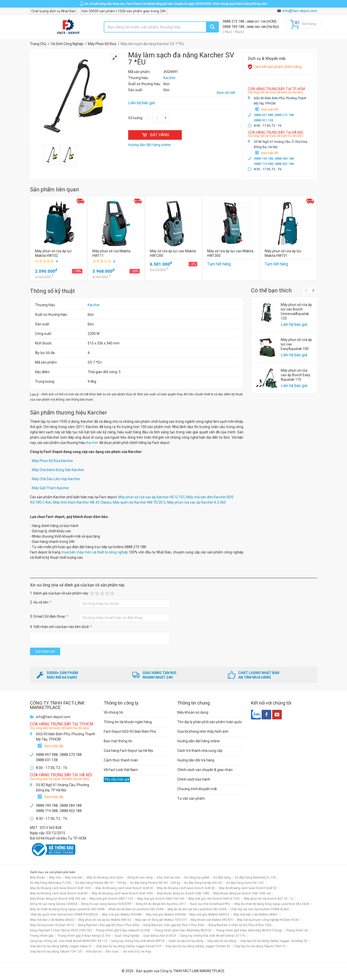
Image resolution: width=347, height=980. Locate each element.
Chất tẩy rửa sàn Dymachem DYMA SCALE (260, 909)
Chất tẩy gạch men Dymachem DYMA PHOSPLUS (64, 915)
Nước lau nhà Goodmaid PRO (210, 904)
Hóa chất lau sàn (168, 878)
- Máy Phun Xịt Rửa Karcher (52, 461)
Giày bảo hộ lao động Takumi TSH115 (260, 946)
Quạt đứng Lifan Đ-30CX (160, 936)
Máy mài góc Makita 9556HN (166, 915)
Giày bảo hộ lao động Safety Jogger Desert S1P (129, 946)
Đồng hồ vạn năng (140, 878)
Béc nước (112, 952)
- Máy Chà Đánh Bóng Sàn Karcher (57, 470)
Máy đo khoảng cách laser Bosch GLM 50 (248, 888)
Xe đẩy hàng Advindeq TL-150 (255, 878)
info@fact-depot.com (300, 11)
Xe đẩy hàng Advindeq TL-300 (51, 883)
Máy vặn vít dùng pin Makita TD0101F (161, 920)
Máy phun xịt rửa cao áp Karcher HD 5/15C (151, 497)
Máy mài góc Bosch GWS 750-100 (161, 899)
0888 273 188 (234, 21)
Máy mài (55, 878)
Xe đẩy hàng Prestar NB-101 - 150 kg (101, 883)
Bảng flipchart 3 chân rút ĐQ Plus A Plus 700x (240, 925)
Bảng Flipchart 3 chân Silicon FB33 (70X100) (61, 930)
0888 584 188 (256, 27)
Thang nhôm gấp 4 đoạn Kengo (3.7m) (84, 936)
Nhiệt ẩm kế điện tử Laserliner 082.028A (136, 909)
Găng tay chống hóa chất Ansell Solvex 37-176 (213, 936)
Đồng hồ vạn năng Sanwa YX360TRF (107, 904)
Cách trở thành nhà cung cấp (200, 751)
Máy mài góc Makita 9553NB (122, 915)
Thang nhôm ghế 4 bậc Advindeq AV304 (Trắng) (249, 930)
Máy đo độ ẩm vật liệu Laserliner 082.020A (197, 909)
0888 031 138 (256, 22)
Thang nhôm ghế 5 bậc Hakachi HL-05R (123, 930)
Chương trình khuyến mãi (197, 789)
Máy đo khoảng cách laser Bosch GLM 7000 (122, 893)
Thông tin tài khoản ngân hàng (128, 722)
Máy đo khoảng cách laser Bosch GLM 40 (186, 888)
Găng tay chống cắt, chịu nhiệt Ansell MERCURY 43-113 (68, 941)
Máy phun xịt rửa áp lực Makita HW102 (105, 920)
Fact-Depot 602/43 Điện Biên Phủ (130, 731)
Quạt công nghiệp (127, 936)
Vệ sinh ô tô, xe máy (137, 952)
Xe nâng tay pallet (197, 878)
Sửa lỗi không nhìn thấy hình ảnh (203, 731)
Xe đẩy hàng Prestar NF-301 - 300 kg (155, 883)
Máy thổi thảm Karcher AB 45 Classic (82, 502)
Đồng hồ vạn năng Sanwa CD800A (54, 904)
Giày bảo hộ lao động (222, 941)
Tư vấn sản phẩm (191, 798)
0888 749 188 (234, 27)
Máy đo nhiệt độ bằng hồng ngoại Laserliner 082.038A (67, 909)
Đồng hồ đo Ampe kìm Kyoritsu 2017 (161, 904)
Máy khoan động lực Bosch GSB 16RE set (242, 893)
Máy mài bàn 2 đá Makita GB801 (256, 915)
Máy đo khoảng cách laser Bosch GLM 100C (61, 888)
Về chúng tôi (113, 712)
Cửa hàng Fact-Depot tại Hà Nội (128, 751)
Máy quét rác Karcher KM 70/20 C (139, 502)
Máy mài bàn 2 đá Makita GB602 (52, 920)
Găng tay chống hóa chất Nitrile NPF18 (138, 941)
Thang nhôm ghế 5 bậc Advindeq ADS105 (183, 930)
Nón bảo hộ (94, 952)
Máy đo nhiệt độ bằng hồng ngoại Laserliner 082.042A (272, 904)
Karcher (94, 305)
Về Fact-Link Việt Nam (121, 770)
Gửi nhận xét (45, 651)
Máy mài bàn (74, 878)
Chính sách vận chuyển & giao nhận (205, 770)
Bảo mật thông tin (118, 741)
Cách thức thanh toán (121, 760)
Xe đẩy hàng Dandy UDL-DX (203, 883)
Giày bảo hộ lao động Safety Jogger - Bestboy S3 (274, 941)
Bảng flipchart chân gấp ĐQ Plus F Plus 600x (174, 925)
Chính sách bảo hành (194, 779)
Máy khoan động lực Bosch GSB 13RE (183, 893)
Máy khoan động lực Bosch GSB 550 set (58, 899)
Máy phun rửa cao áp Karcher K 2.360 (197, 502)
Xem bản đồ (270, 109)
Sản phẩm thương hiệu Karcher (68, 413)
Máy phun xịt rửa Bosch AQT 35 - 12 (269, 899)
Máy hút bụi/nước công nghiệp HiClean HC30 (268, 920)
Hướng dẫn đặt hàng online (199, 741)
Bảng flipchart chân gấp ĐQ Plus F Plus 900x (109, 925)
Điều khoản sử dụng (193, 712)
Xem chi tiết (226, 93)
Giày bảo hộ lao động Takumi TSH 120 (56, 952)
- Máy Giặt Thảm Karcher (50, 488)
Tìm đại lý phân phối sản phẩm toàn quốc (210, 722)
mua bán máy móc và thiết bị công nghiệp (95, 552)
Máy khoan (38, 878)
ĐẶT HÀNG (155, 135)
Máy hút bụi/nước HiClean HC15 (52, 925)
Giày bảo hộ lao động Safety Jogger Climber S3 (198, 946)
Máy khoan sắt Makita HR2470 (212, 920)
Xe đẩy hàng (222, 878)
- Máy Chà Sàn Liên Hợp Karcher (55, 479)
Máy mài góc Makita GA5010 (210, 915)
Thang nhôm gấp (42, 936)
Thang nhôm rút (297, 930)
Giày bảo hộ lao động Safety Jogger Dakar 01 (61, 946)
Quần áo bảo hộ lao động (186, 941)
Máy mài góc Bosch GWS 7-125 (111, 899)
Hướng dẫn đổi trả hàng (196, 760)
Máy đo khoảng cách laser (105, 878)
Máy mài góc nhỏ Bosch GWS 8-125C (214, 899)
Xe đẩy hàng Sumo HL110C (245, 883)
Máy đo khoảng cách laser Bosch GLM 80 (59, 893)
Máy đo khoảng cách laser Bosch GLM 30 (124, 888)
